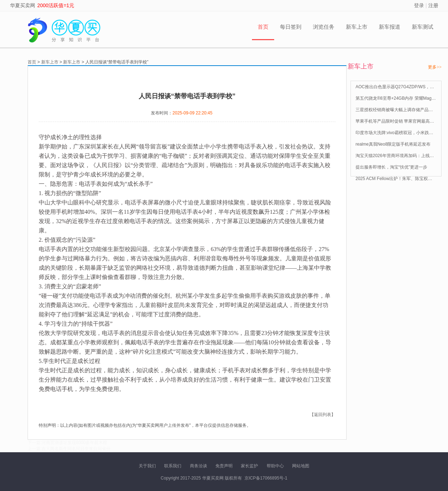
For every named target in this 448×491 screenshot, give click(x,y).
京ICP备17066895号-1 (266, 478)
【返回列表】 (323, 415)
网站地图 (301, 466)
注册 (433, 5)
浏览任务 (324, 27)
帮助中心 (275, 466)
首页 (263, 27)
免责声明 (224, 466)
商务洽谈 (199, 466)
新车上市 (357, 27)
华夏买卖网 (23, 5)
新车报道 (390, 27)
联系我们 (173, 466)
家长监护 (249, 466)
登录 (419, 5)
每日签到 (291, 27)
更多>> (435, 67)
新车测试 (423, 27)
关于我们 (147, 466)
